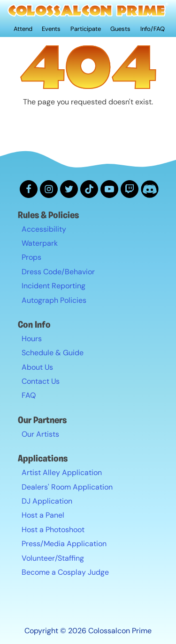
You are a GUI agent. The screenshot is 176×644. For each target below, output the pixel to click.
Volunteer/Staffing (53, 558)
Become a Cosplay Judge (65, 572)
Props (31, 257)
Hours (32, 339)
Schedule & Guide (53, 353)
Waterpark (40, 243)
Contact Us (41, 381)
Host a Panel (43, 515)
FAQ (29, 395)
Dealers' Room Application (67, 487)
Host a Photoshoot (53, 530)
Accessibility (44, 229)
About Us (37, 367)
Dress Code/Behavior (58, 272)
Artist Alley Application (62, 472)
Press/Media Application (64, 544)
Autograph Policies (54, 300)
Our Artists (40, 434)
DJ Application (47, 501)
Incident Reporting (54, 286)
